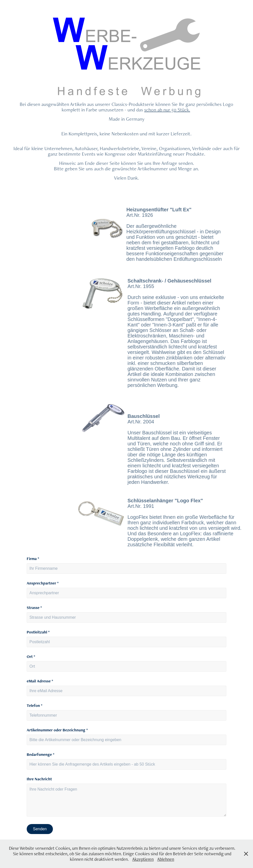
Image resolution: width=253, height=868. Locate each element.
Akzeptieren (143, 859)
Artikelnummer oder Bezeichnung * (57, 730)
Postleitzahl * (38, 632)
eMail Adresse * (40, 681)
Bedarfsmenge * (41, 755)
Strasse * (34, 608)
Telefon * (35, 706)
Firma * (33, 559)
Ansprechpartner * (43, 583)
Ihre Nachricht (39, 779)
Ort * (31, 657)
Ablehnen (166, 859)
